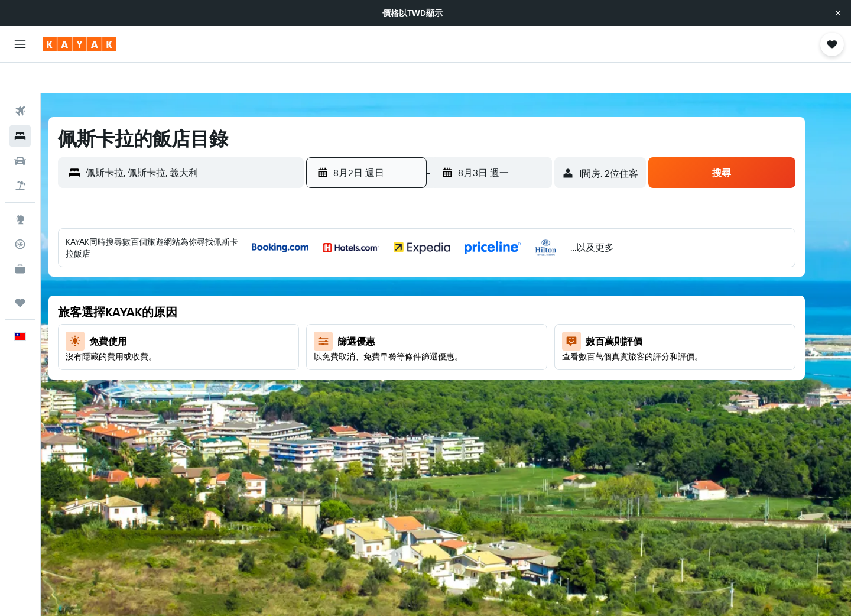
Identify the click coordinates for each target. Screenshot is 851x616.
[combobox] (211, 142)
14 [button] (494, 309)
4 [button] (409, 281)
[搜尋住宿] (20, 105)
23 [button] (352, 366)
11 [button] (408, 309)
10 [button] (380, 309)
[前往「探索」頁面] (20, 189)
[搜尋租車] (20, 130)
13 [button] (465, 309)
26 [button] (437, 366)
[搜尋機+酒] (20, 155)
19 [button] (437, 338)
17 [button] (380, 338)
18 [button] (409, 338)
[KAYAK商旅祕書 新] (20, 238)
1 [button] (522, 252)
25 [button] (408, 366)
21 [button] (494, 338)
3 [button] (380, 281)
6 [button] (465, 281)
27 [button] (465, 366)
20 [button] (465, 338)
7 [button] (493, 281)
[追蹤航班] (20, 213)
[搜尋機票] (20, 80)
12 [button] (437, 309)
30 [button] (352, 394)
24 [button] (380, 366)
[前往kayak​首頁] (79, 44)
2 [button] (352, 281)
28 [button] (493, 366)
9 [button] (352, 309)
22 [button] (522, 338)
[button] (838, 13)
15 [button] (522, 309)
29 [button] (522, 366)
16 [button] (352, 338)
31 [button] (380, 394)
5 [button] (437, 281)
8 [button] (522, 281)
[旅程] (20, 272)
